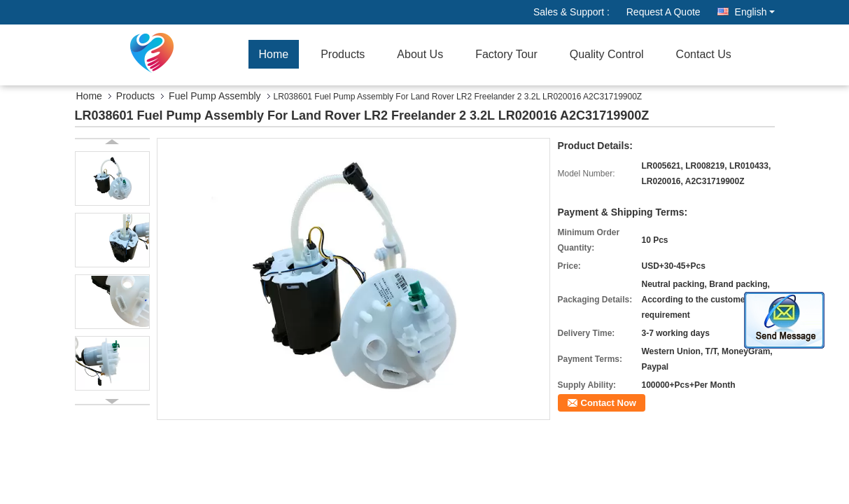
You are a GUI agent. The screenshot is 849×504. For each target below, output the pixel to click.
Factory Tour (506, 54)
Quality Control (607, 54)
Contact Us (704, 54)
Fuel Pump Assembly (215, 96)
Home (274, 54)
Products (343, 54)
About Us (420, 54)
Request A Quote (664, 12)
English (755, 12)
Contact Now (609, 403)
